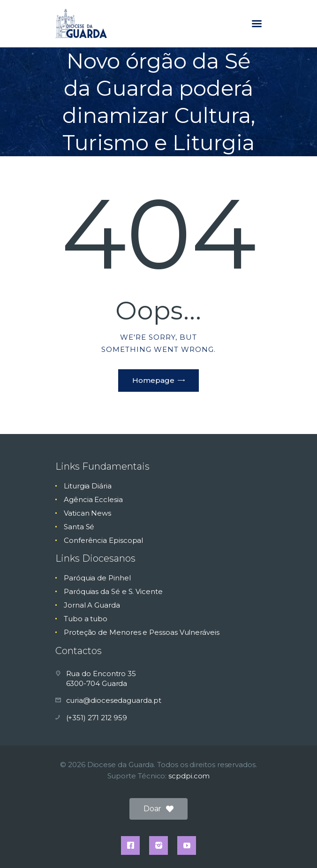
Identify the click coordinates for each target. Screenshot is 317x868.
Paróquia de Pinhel (97, 578)
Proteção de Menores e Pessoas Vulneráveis (142, 632)
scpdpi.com (189, 776)
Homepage (153, 380)
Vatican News (87, 513)
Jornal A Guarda (92, 605)
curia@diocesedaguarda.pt (114, 700)
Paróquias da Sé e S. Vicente (113, 591)
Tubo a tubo (86, 619)
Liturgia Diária (88, 486)
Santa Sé (79, 527)
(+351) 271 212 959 (97, 718)
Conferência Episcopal (103, 540)
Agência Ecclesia (93, 499)
